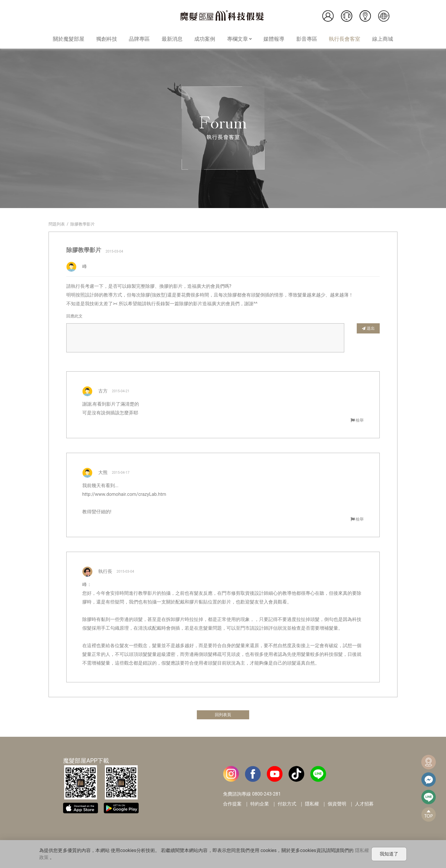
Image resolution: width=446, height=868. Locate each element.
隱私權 (312, 805)
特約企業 (260, 805)
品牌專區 (139, 39)
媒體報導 (274, 39)
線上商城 (383, 39)
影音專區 (307, 39)
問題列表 (57, 224)
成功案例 (205, 39)
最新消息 (172, 39)
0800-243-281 (266, 795)
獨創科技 (107, 39)
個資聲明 (337, 805)
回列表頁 (223, 715)
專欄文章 (239, 39)
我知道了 (389, 854)
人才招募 (364, 805)
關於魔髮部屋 (69, 39)
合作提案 (232, 805)
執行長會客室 (345, 39)
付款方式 (287, 805)
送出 (368, 328)
